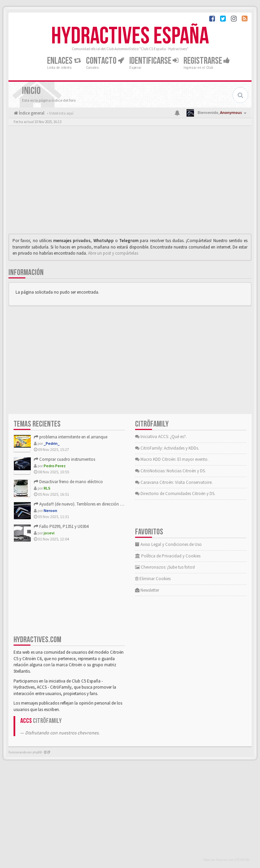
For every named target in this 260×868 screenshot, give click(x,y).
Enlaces (64, 61)
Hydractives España (130, 36)
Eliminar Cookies (153, 579)
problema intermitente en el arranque (71, 437)
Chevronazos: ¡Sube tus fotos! (165, 567)
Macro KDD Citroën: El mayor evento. (172, 459)
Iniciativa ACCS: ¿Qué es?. (161, 437)
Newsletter (147, 590)
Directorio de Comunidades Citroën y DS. (175, 494)
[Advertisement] (130, 181)
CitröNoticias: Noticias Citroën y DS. (170, 471)
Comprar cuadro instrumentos (64, 459)
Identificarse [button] (154, 61)
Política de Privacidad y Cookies (168, 556)
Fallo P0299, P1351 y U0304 (61, 526)
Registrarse (207, 61)
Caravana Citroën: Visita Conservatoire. (174, 482)
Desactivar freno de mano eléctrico (68, 482)
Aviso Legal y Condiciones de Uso (168, 544)
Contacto (105, 61)
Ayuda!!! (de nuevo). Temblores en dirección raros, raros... (89, 504)
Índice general (31, 113)
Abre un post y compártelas (113, 253)
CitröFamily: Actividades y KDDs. (167, 448)
